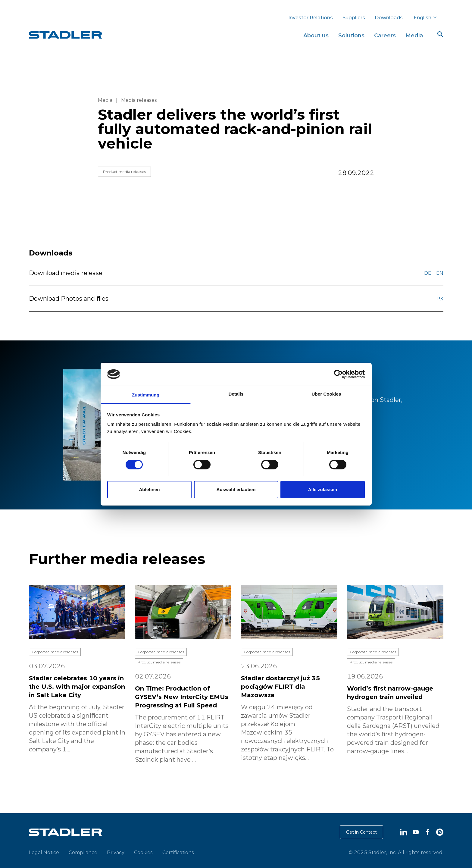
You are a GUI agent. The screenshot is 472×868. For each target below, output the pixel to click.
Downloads (389, 17)
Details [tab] (236, 394)
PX (440, 299)
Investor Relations (311, 17)
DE (428, 273)
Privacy (116, 852)
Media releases (139, 100)
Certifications (178, 852)
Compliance (83, 852)
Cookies (143, 852)
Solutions (351, 35)
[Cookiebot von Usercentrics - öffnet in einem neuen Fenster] (338, 374)
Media (414, 35)
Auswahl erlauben (236, 489)
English (425, 17)
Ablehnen (149, 489)
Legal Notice (44, 852)
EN (440, 273)
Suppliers (354, 17)
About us (316, 35)
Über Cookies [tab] (327, 394)
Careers (385, 35)
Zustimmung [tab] (146, 395)
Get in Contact (361, 832)
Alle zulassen (323, 489)
